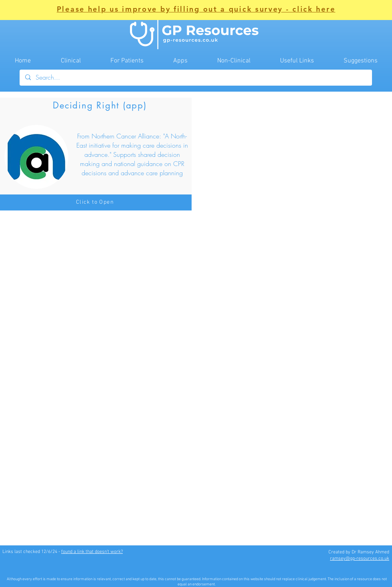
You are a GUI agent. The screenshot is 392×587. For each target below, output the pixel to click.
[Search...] (195, 78)
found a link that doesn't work (91, 552)
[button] (196, 10)
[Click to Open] (96, 202)
